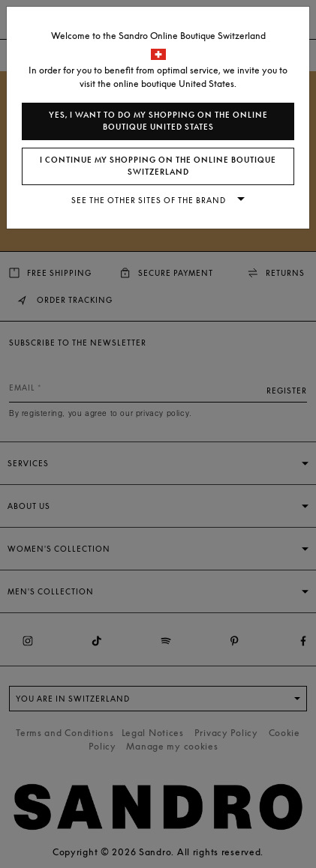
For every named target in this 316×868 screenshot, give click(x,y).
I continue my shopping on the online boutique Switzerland (158, 166)
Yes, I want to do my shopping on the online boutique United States (158, 121)
